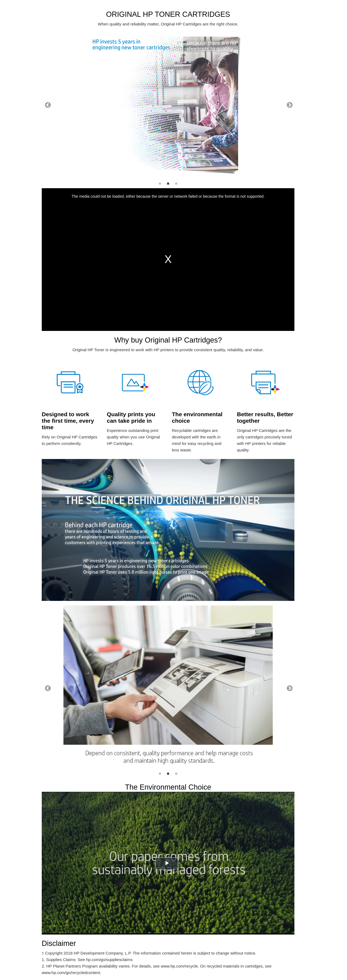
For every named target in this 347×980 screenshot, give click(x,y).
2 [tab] (168, 184)
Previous (47, 105)
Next (289, 105)
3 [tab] (176, 184)
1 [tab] (160, 184)
